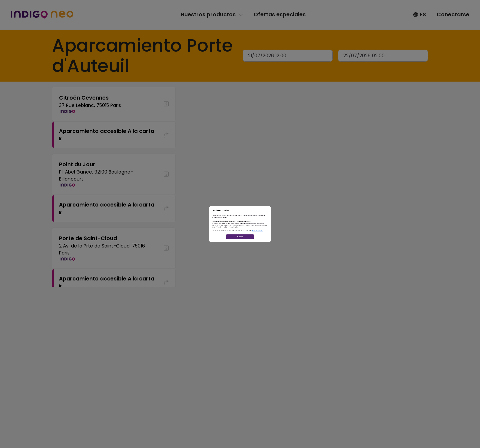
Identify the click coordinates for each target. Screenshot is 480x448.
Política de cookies (310, 250)
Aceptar (240, 273)
